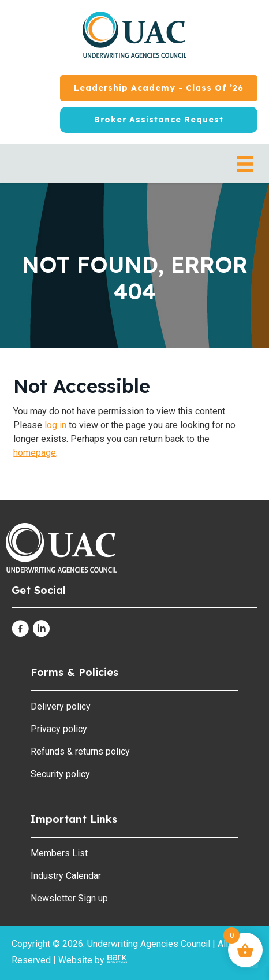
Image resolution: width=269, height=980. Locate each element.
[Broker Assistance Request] (159, 120)
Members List (59, 853)
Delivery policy (61, 706)
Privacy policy (59, 729)
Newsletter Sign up (69, 898)
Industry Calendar (66, 876)
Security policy (60, 774)
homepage (35, 453)
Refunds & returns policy (80, 751)
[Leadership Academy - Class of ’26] (159, 88)
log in (55, 425)
